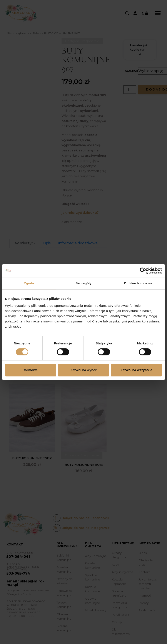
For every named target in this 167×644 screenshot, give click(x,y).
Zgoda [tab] (29, 283)
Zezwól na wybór (83, 370)
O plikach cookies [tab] (138, 283)
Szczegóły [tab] (83, 283)
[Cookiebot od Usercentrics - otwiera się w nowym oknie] (143, 271)
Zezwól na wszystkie (136, 370)
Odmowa (31, 370)
